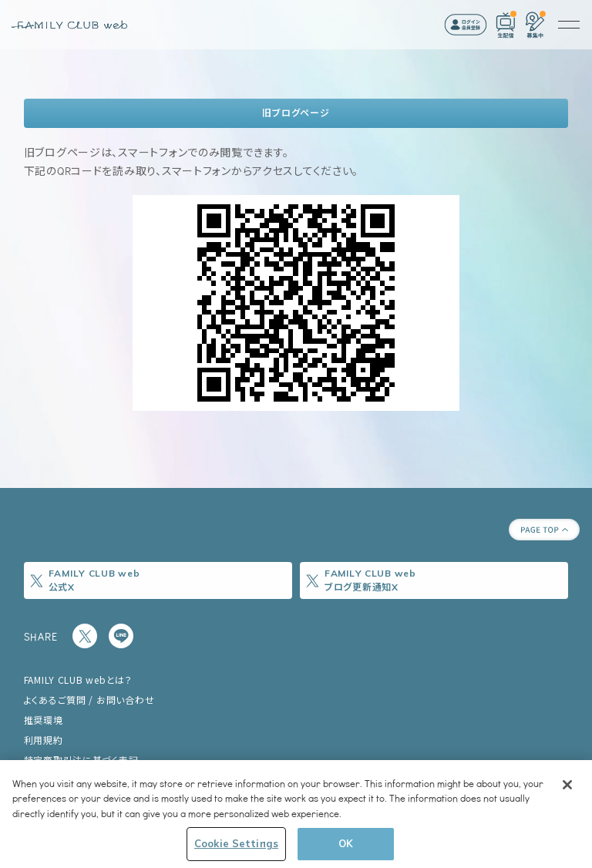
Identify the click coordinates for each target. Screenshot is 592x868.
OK (346, 843)
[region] (296, 814)
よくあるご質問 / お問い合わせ (89, 700)
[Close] (567, 785)
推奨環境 (44, 720)
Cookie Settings (236, 843)
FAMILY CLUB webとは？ (78, 680)
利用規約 (44, 740)
